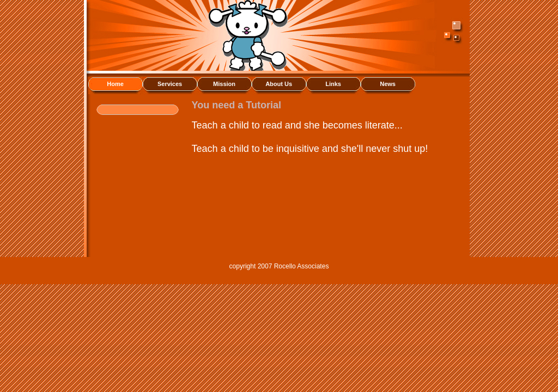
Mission (224, 84)
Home (115, 84)
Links (333, 84)
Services (170, 84)
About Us (279, 84)
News (388, 84)
